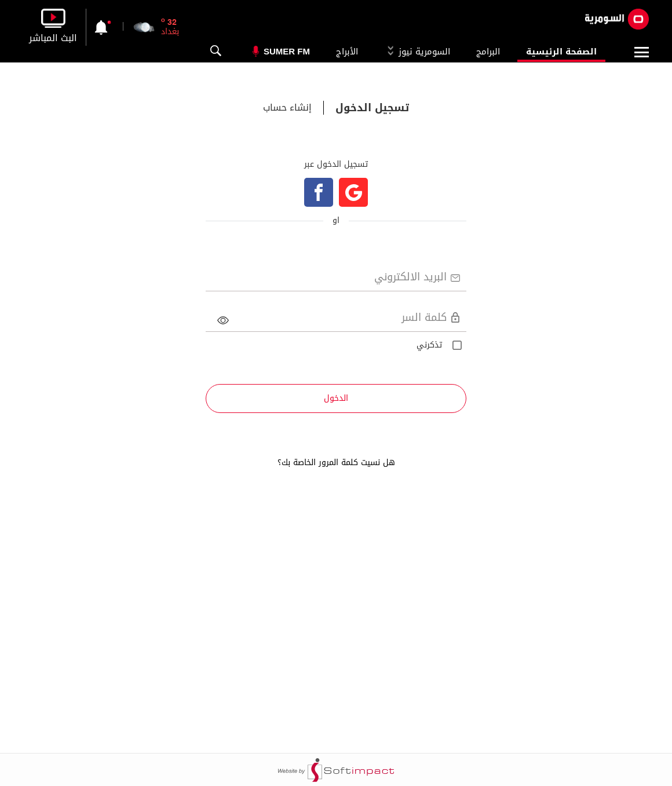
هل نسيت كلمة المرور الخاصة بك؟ (336, 463)
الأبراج (347, 52)
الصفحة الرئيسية (561, 52)
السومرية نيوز (417, 52)
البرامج (488, 52)
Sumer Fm (287, 51)
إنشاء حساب (287, 108)
